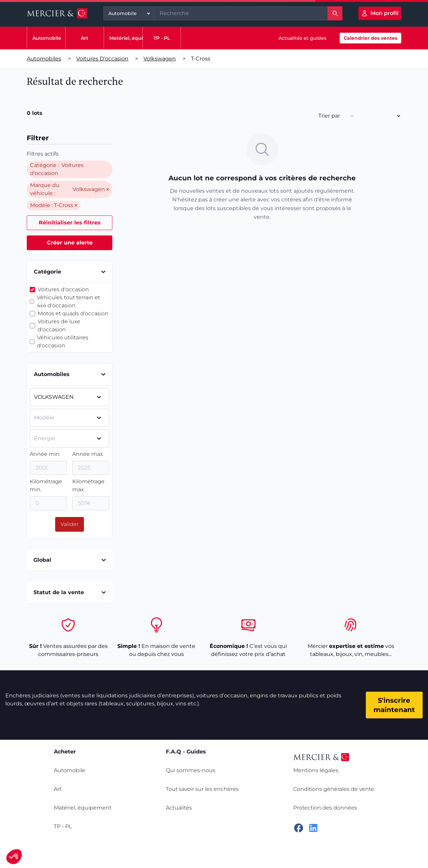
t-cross (201, 59)
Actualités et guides (302, 38)
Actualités (179, 808)
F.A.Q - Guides (186, 752)
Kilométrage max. (88, 485)
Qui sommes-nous (191, 770)
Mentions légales (316, 770)
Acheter (65, 752)
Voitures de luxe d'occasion (59, 325)
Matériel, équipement (136, 38)
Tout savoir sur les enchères (202, 789)
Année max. (88, 454)
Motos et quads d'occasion (73, 313)
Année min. (45, 454)
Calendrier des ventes (370, 38)
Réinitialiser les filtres (70, 223)
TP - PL (162, 38)
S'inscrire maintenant (394, 705)
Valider (70, 524)
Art (85, 38)
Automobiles (44, 59)
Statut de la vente (70, 592)
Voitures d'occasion (102, 59)
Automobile (47, 38)
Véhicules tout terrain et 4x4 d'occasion (68, 301)
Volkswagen (160, 59)
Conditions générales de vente (334, 789)
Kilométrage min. (46, 485)
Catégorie (70, 272)
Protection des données (325, 808)
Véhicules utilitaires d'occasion (63, 341)
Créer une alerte (70, 243)
